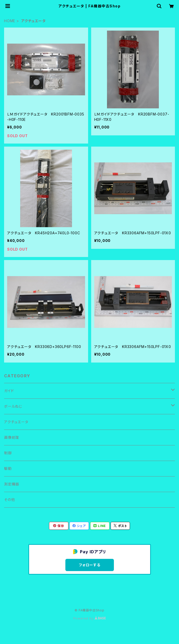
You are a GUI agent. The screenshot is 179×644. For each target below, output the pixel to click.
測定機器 (12, 484)
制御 (8, 453)
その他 (9, 500)
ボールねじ (13, 406)
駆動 (8, 468)
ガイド (9, 391)
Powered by (90, 618)
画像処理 (12, 437)
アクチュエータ (16, 422)
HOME (10, 21)
